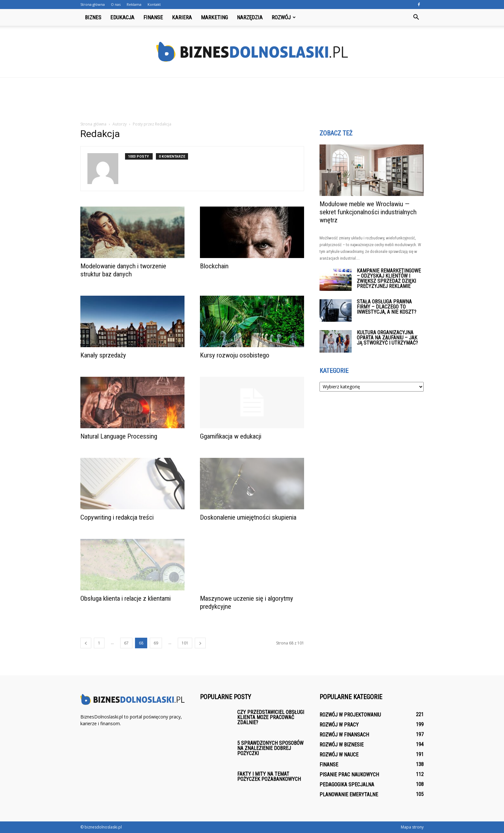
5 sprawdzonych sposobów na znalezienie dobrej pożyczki (270, 748)
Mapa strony (412, 827)
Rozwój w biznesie (342, 745)
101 (185, 643)
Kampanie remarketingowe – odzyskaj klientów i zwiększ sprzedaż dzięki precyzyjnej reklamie (389, 278)
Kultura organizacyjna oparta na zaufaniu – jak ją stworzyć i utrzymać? (387, 338)
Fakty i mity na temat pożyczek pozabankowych (269, 777)
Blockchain (214, 266)
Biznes (93, 17)
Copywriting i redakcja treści (117, 517)
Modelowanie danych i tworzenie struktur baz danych (123, 270)
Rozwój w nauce (339, 755)
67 (126, 643)
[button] (416, 17)
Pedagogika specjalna (347, 785)
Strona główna (93, 4)
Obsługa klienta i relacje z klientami (126, 598)
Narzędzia (250, 17)
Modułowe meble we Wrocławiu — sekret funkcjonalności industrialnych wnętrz (368, 212)
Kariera (182, 17)
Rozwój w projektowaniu (350, 715)
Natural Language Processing (119, 436)
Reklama (134, 4)
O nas (116, 4)
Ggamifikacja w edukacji (231, 436)
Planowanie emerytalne (349, 795)
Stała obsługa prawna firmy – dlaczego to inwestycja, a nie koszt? (387, 307)
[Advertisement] (252, 100)
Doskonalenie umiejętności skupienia (248, 517)
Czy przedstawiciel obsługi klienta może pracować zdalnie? (271, 717)
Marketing (214, 17)
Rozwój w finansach (344, 735)
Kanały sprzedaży (103, 355)
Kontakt (154, 4)
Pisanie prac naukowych (349, 775)
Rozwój (284, 17)
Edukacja (122, 17)
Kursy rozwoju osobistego (235, 355)
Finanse (153, 17)
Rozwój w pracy (339, 725)
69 (156, 643)
